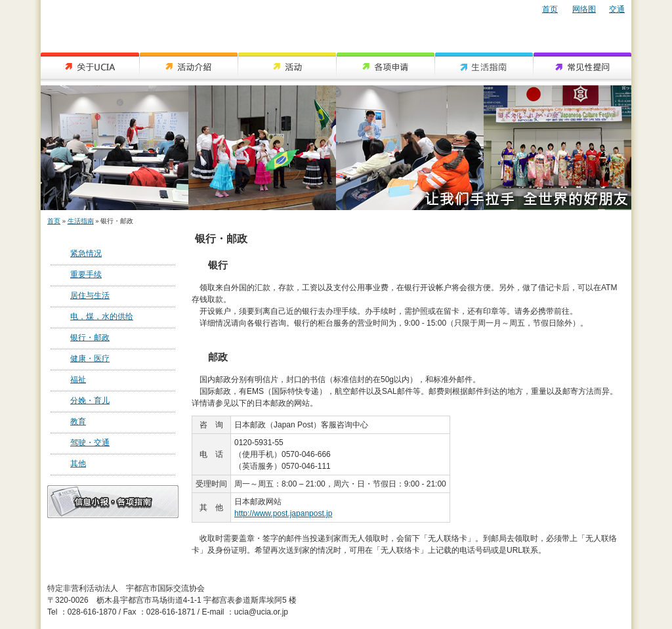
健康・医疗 (90, 358)
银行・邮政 (90, 337)
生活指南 (81, 221)
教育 (78, 422)
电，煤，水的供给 (102, 316)
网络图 (584, 9)
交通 (617, 9)
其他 (78, 464)
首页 (550, 9)
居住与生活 (90, 295)
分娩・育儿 (90, 401)
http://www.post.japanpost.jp (283, 513)
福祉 (78, 380)
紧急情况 (86, 253)
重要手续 (86, 274)
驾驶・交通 (90, 443)
